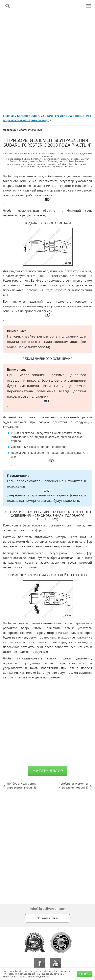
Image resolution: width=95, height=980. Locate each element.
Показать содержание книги (22, 130)
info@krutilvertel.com (47, 909)
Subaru (36, 116)
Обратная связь (48, 918)
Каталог (23, 116)
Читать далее (48, 770)
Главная (9, 116)
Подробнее (43, 977)
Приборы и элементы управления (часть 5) (73, 785)
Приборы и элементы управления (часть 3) (22, 785)
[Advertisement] (47, 61)
